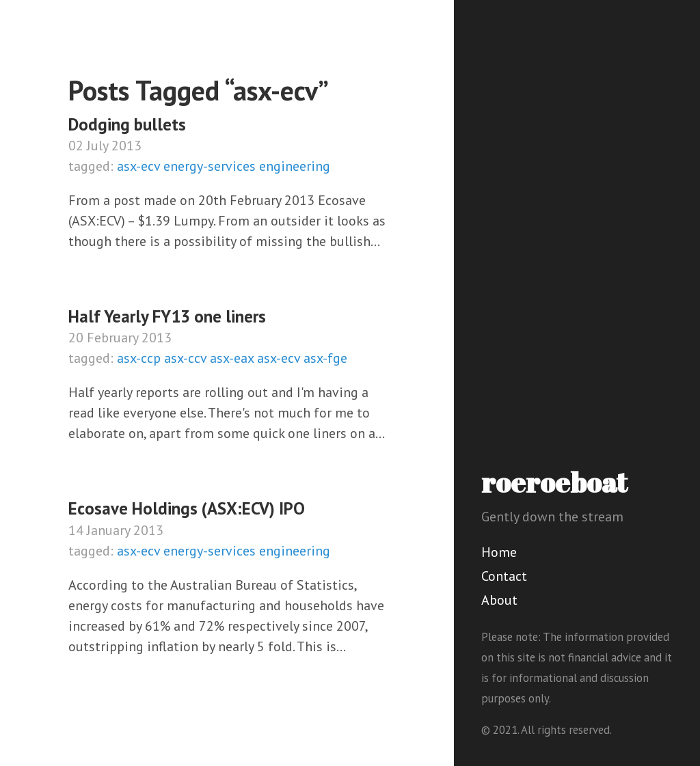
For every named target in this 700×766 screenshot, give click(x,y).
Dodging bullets (127, 124)
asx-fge (325, 358)
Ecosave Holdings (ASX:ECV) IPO (187, 508)
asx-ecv (138, 166)
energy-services (210, 166)
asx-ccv (185, 358)
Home (499, 552)
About (499, 600)
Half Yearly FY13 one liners (167, 316)
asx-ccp (139, 358)
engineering (295, 166)
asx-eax (232, 358)
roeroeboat (554, 482)
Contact (504, 576)
